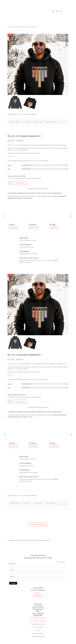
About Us (38, 593)
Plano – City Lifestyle (38, 627)
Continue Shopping (38, 524)
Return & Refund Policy (38, 608)
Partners (38, 630)
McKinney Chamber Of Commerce (38, 621)
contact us (37, 161)
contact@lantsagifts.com (38, 596)
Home (9, 27)
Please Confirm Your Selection (17, 176)
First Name (12, 570)
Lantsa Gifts (17, 114)
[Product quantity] (10, 183)
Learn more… (11, 156)
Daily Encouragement (38, 614)
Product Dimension (50, 122)
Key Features (27, 122)
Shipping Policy (38, 610)
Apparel (13, 27)
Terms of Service (38, 606)
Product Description (15, 122)
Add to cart (21, 183)
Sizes (9, 169)
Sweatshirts (19, 27)
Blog (38, 612)
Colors (9, 165)
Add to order (13, 227)
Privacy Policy (38, 604)
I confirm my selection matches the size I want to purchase (26, 178)
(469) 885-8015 (38, 594)
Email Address (13, 564)
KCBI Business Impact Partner (38, 618)
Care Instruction (38, 122)
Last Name (12, 576)
